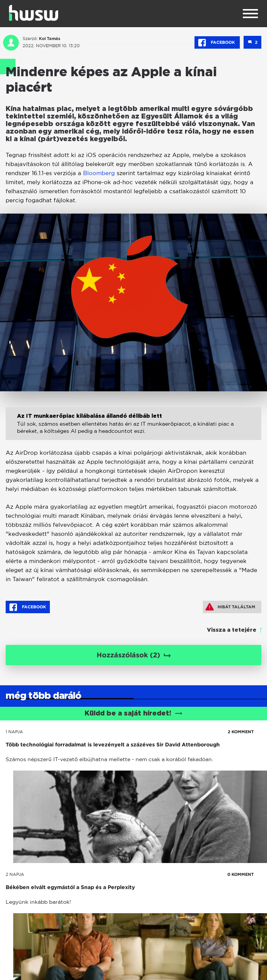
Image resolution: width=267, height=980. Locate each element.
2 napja (15, 874)
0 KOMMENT (241, 874)
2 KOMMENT (241, 732)
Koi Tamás (50, 38)
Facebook (217, 43)
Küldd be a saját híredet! (133, 714)
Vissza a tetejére (232, 630)
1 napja (14, 732)
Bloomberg (99, 173)
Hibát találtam (230, 607)
